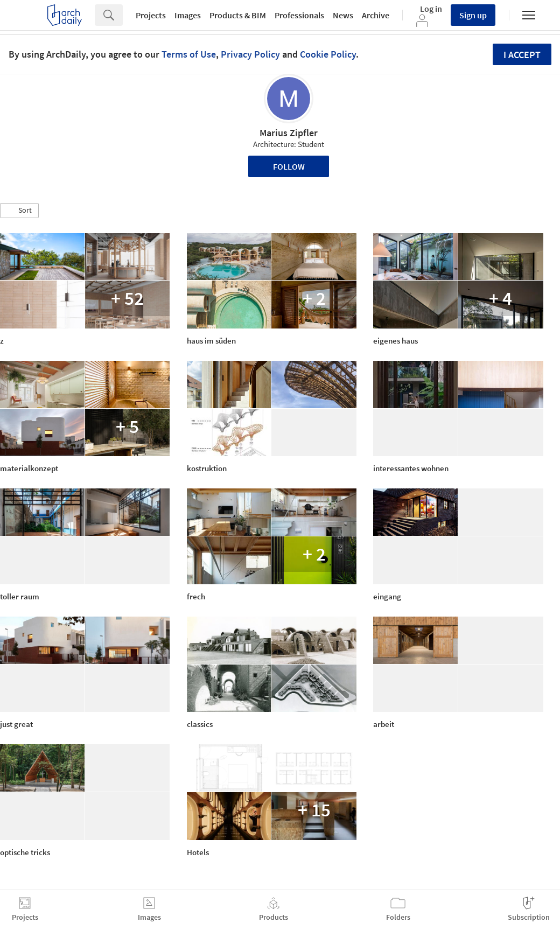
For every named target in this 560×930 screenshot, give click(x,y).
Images (188, 15)
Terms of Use (189, 54)
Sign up (473, 15)
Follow (289, 166)
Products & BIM (238, 15)
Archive (376, 15)
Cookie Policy (328, 54)
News (343, 15)
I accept (522, 55)
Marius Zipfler (289, 133)
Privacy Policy (250, 54)
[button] (19, 211)
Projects (151, 15)
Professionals (299, 15)
